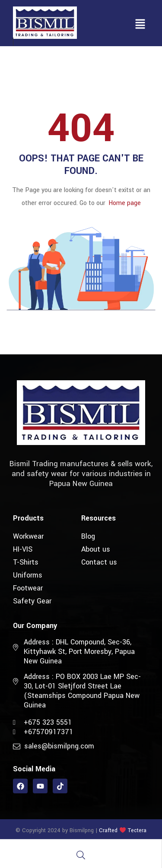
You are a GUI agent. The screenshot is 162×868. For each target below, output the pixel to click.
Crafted (108, 830)
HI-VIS (23, 549)
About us (96, 549)
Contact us (99, 562)
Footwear (28, 588)
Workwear (28, 536)
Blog (88, 536)
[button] (140, 25)
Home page (125, 203)
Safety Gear (32, 601)
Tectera (136, 830)
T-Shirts (26, 562)
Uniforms (28, 575)
